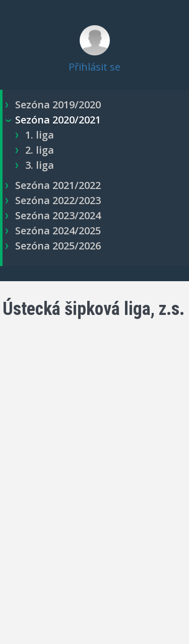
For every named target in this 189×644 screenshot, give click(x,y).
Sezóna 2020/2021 (58, 120)
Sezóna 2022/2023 (58, 200)
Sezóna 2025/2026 (58, 246)
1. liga (40, 135)
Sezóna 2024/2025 (58, 231)
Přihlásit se (94, 67)
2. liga (40, 150)
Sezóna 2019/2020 (58, 105)
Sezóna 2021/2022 (58, 185)
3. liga (40, 165)
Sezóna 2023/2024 (58, 215)
